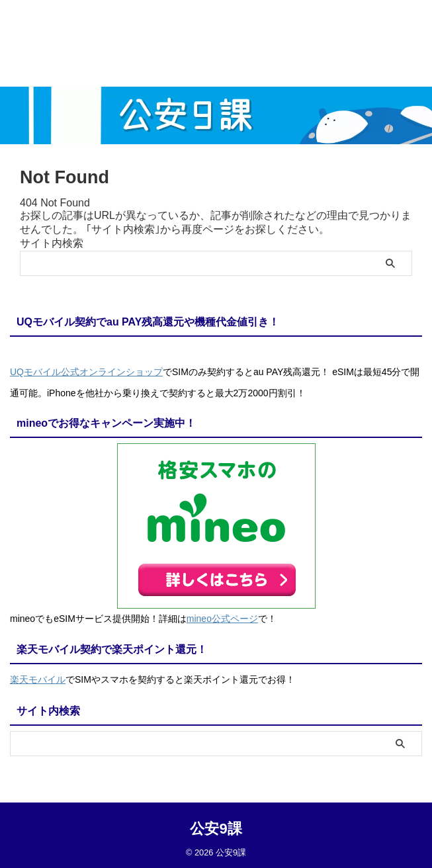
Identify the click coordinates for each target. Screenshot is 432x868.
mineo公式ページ (222, 617)
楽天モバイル (38, 677)
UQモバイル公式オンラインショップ (86, 372)
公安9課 (216, 825)
